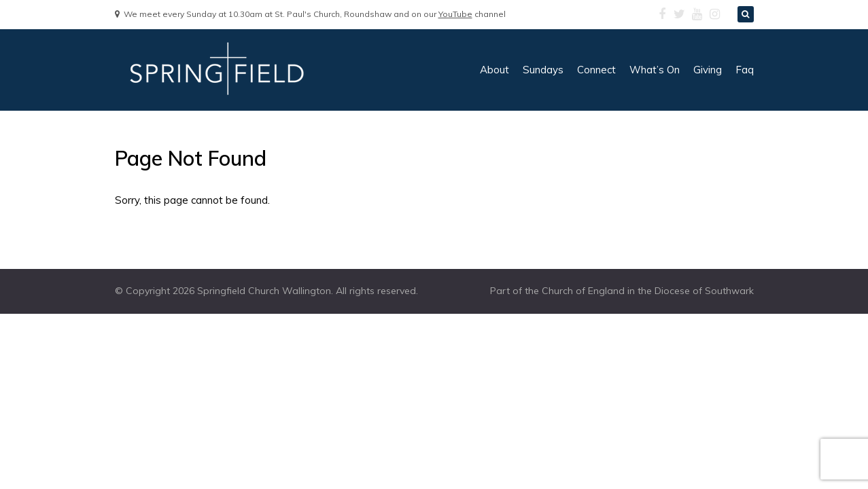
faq (745, 70)
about (494, 70)
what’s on (655, 70)
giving (708, 70)
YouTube (455, 14)
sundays (543, 70)
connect (596, 70)
